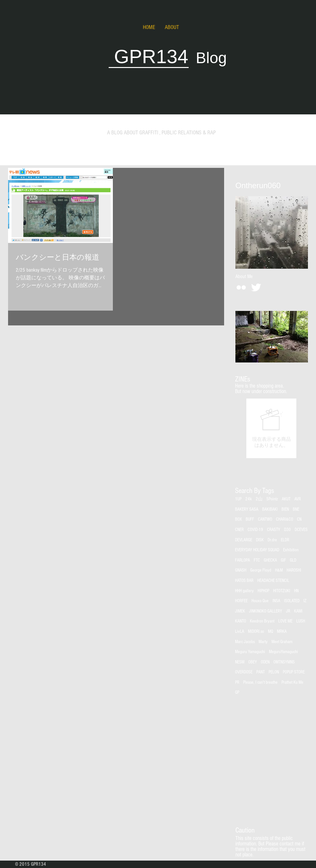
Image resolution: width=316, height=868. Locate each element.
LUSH (301, 621)
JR (288, 611)
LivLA (240, 632)
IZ (305, 601)
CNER (239, 530)
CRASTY (274, 530)
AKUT (286, 499)
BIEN (285, 509)
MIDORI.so (256, 632)
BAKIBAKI (270, 509)
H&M (279, 570)
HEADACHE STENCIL (273, 581)
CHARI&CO (285, 519)
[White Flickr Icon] (241, 287)
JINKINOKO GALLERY (266, 611)
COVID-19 (255, 530)
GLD (293, 560)
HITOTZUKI (282, 591)
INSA (276, 601)
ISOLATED (292, 601)
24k (249, 499)
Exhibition (291, 550)
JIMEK (240, 611)
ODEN (265, 662)
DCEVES (301, 530)
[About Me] (244, 276)
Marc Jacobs (245, 642)
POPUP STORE (294, 672)
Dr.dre (272, 540)
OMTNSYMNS (284, 662)
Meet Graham (282, 642)
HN (296, 591)
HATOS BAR (244, 581)
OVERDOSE (244, 672)
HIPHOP (263, 591)
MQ (271, 632)
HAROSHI (294, 570)
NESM (240, 662)
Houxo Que (260, 601)
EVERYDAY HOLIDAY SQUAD (257, 550)
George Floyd (261, 570)
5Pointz (272, 499)
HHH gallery (244, 591)
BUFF (250, 519)
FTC (257, 560)
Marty (263, 642)
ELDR (285, 540)
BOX (238, 519)
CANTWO (265, 519)
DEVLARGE (244, 540)
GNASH (241, 570)
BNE (296, 509)
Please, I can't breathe (260, 682)
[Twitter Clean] (256, 287)
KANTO (241, 621)
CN (299, 519)
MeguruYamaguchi (283, 652)
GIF (283, 560)
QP (237, 692)
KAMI (298, 611)
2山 (259, 499)
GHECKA (270, 560)
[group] (271, 428)
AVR (298, 499)
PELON (274, 672)
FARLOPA (242, 560)
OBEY (253, 662)
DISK (260, 540)
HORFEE (241, 601)
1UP (238, 499)
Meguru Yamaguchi (250, 652)
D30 (287, 530)
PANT (261, 672)
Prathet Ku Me (292, 682)
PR (237, 682)
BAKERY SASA (247, 509)
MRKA (282, 632)
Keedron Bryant (262, 621)
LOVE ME (285, 621)
